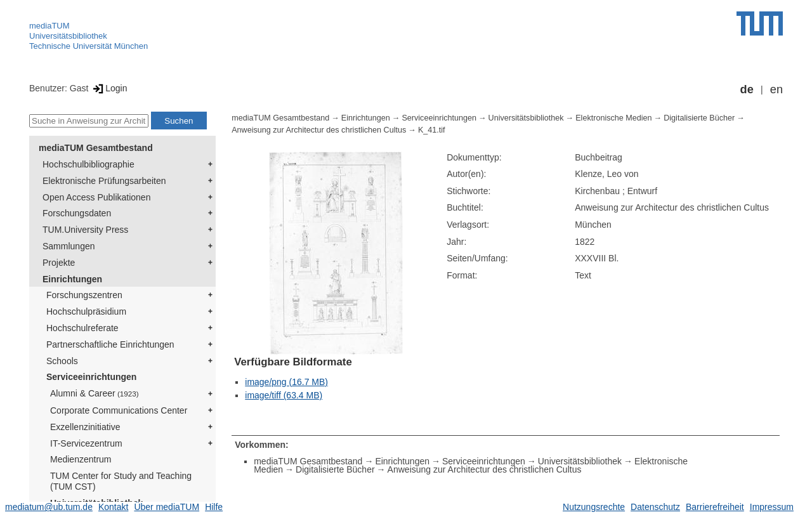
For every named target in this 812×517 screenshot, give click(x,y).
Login (109, 88)
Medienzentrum (81, 459)
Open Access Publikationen (96, 197)
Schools (62, 361)
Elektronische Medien (613, 118)
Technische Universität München (88, 46)
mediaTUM (49, 26)
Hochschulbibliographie (88, 164)
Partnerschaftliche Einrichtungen (110, 344)
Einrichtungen (72, 279)
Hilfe (214, 507)
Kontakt (113, 507)
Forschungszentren (84, 295)
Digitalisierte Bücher (699, 118)
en (776, 89)
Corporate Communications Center (119, 410)
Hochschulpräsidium (86, 311)
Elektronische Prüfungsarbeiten (104, 181)
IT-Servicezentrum (86, 443)
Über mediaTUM (167, 507)
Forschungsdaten (77, 213)
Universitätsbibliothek (68, 36)
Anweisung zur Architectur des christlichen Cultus (319, 130)
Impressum (772, 507)
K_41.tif (432, 130)
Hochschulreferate (82, 328)
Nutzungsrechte (594, 507)
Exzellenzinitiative (85, 427)
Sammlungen (69, 246)
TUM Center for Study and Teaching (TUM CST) (121, 481)
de (747, 89)
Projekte (59, 263)
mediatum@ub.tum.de (49, 507)
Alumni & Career (95, 393)
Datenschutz (655, 507)
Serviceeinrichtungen (91, 377)
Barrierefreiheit (715, 507)
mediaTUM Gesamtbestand (96, 148)
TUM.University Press (85, 230)
